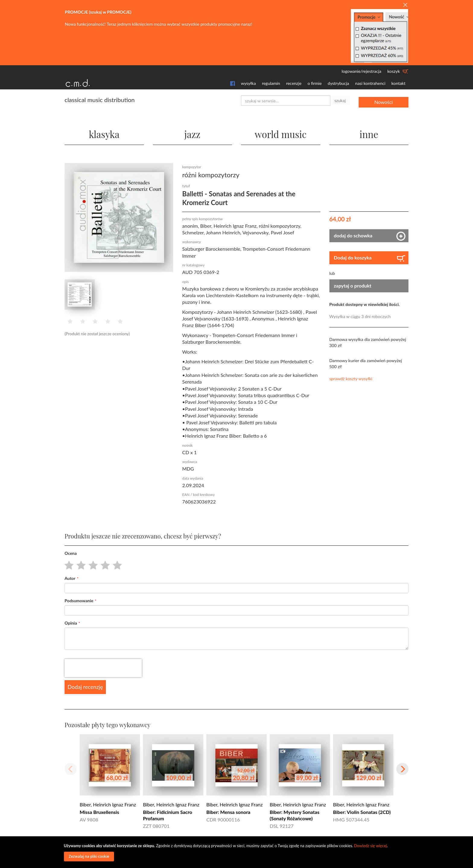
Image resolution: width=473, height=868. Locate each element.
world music (281, 133)
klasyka (104, 133)
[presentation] (103, 668)
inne (369, 133)
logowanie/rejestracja (361, 71)
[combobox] (286, 101)
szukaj (340, 100)
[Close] (405, 5)
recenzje (294, 83)
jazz (192, 133)
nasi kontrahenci (370, 83)
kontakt (398, 83)
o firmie (314, 83)
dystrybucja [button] (338, 83)
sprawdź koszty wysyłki (351, 378)
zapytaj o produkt (353, 285)
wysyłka (249, 83)
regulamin (271, 83)
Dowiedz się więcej (371, 846)
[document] (237, 852)
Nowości (384, 100)
